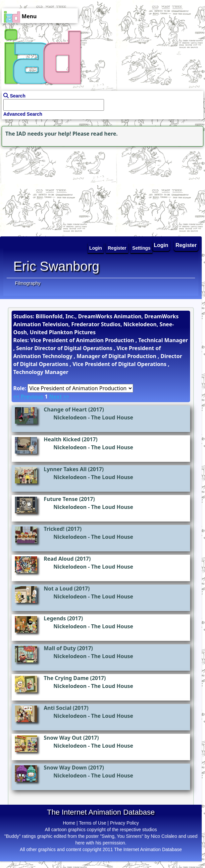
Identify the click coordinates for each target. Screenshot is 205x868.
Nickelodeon (70, 417)
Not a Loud (58, 589)
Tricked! (54, 529)
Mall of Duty (60, 648)
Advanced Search (23, 114)
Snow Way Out (63, 738)
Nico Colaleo (164, 836)
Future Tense (61, 499)
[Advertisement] (41, 190)
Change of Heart (65, 409)
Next (55, 397)
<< (16, 397)
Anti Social (58, 708)
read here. (104, 134)
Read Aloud (59, 559)
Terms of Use (92, 823)
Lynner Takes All (65, 469)
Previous (32, 397)
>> (66, 397)
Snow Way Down (65, 768)
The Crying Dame (66, 678)
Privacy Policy (124, 823)
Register (186, 245)
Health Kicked (62, 439)
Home (69, 823)
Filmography (28, 283)
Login (161, 245)
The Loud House (112, 417)
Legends (55, 618)
